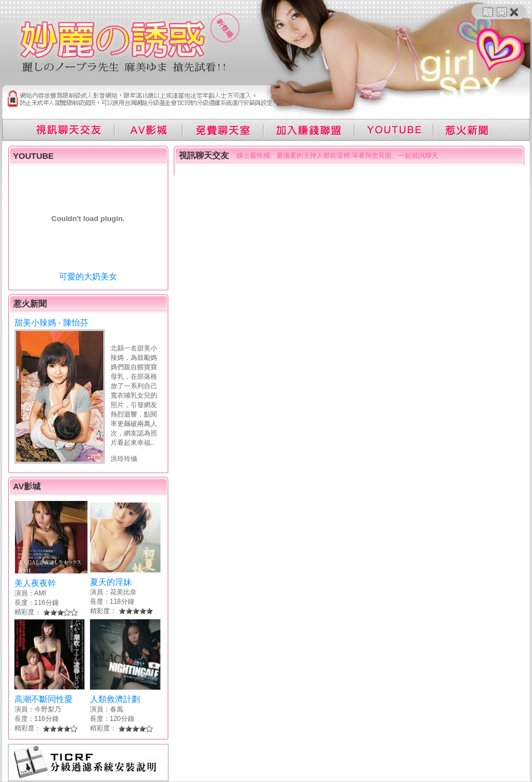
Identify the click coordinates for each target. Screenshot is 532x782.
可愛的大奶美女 (88, 276)
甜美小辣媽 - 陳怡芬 (51, 322)
